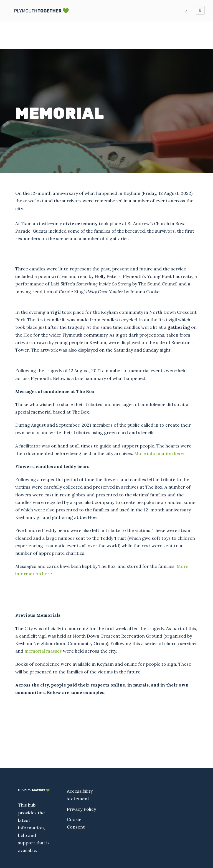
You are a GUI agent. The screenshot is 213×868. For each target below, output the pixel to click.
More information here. (159, 453)
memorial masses (43, 651)
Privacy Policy (81, 809)
